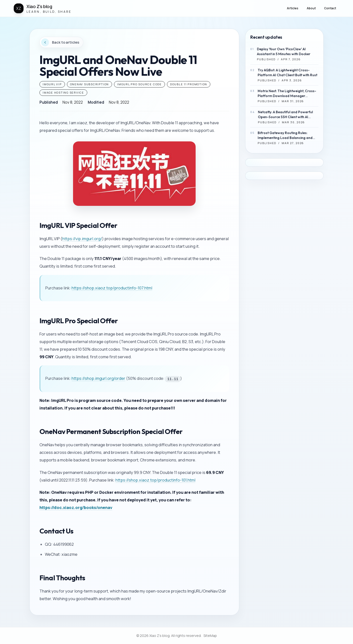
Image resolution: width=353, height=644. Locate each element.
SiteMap (210, 636)
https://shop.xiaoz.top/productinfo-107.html (112, 288)
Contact (330, 8)
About (311, 8)
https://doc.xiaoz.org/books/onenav (76, 508)
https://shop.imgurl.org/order (98, 378)
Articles (293, 8)
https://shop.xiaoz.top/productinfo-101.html (155, 480)
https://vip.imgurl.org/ (82, 239)
